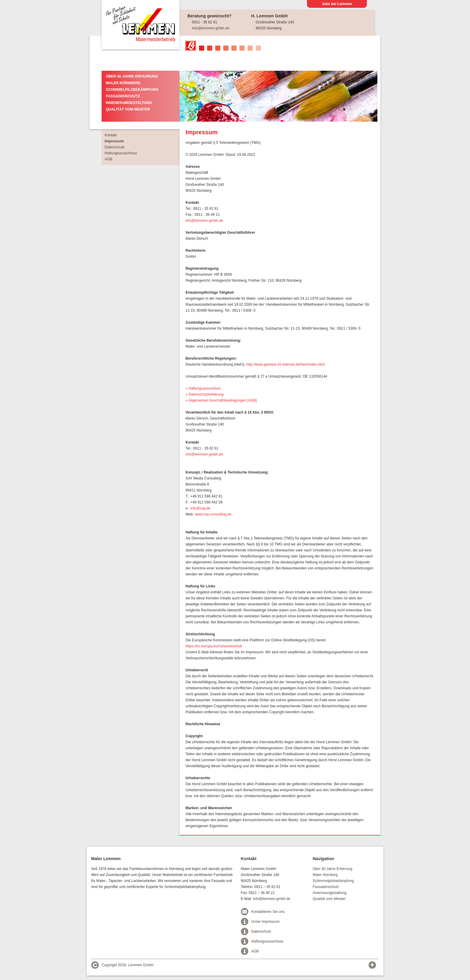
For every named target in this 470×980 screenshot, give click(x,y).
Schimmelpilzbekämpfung (132, 90)
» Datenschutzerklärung (205, 394)
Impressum (136, 141)
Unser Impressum (265, 922)
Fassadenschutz (123, 96)
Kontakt (132, 135)
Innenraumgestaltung (129, 103)
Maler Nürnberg (123, 83)
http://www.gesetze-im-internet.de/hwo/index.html (286, 364)
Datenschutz (136, 147)
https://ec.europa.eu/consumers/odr (214, 646)
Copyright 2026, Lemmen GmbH (128, 965)
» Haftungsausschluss (203, 388)
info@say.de (201, 508)
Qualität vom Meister (128, 109)
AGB (130, 159)
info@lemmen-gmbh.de (211, 28)
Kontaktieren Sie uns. (268, 912)
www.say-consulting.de (213, 514)
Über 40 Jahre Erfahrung (132, 76)
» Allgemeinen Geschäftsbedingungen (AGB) (221, 400)
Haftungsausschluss (142, 153)
